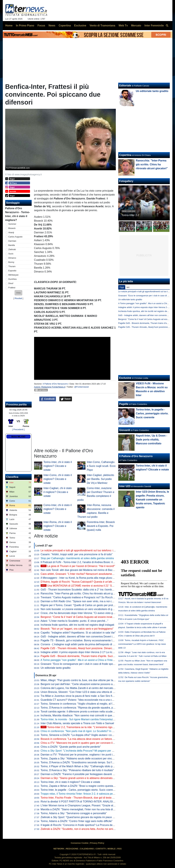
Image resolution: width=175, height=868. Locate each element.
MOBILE (112, 849)
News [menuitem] (52, 26)
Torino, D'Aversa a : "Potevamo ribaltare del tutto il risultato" (77, 770)
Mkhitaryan (13, 275)
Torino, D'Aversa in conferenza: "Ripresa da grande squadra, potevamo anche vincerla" (91, 708)
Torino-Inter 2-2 (130, 215)
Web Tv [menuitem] (123, 26)
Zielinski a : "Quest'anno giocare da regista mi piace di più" (80, 817)
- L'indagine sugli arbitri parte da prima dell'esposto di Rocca (80, 644)
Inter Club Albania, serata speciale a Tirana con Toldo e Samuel (77, 723)
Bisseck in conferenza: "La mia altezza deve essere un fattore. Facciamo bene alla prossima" (94, 739)
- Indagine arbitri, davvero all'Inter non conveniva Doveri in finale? (81, 637)
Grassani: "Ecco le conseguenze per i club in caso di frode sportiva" (80, 664)
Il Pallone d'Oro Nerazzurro (55, 384)
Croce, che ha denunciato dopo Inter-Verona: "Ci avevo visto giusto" (80, 613)
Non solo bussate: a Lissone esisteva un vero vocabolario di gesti (78, 609)
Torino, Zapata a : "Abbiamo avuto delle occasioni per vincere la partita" (84, 759)
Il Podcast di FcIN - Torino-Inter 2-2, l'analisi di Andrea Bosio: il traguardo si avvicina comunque (95, 562)
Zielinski (12, 249)
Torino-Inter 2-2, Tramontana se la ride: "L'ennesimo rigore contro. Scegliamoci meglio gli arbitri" (99, 727)
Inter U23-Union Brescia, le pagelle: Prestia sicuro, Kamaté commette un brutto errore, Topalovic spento (152, 500)
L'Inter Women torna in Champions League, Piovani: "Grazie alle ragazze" (83, 805)
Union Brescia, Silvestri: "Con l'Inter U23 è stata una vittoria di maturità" (82, 692)
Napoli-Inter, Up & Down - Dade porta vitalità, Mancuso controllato (152, 440)
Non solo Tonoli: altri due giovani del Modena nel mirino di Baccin (78, 570)
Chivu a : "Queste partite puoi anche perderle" (71, 747)
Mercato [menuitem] (136, 26)
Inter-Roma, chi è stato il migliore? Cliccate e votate (58, 526)
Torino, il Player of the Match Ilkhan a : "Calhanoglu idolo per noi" (80, 766)
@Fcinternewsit (81, 387)
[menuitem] (167, 26)
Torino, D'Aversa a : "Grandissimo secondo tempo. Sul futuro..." (81, 762)
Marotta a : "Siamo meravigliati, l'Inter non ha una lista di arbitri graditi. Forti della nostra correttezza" (102, 809)
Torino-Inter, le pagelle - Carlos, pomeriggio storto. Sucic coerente (79, 790)
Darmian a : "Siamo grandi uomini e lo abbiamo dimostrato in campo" (83, 778)
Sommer (12, 224)
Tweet (66, 399)
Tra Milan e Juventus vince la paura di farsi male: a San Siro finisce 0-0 (82, 696)
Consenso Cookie (80, 843)
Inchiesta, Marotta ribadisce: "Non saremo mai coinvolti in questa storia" (82, 715)
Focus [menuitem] (41, 26)
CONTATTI (101, 849)
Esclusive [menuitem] (80, 26)
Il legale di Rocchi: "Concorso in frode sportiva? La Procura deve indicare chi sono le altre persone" (98, 825)
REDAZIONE (72, 849)
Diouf (11, 283)
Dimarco (12, 258)
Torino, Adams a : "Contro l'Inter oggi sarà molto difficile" (77, 821)
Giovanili (125, 430)
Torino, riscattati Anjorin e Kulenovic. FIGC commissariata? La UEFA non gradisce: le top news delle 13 (142, 644)
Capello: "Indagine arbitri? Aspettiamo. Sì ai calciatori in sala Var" (78, 633)
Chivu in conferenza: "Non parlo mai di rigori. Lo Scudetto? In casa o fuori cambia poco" (91, 731)
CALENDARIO (87, 849)
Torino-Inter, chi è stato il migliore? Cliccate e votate (58, 466)
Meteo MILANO (18, 437)
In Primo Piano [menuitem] (25, 26)
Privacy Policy (97, 843)
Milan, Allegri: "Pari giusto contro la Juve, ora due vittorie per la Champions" (84, 680)
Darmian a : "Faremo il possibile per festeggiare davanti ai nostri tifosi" (85, 774)
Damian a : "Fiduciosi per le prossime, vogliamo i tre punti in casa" (81, 755)
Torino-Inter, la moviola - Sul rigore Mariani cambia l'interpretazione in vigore (84, 719)
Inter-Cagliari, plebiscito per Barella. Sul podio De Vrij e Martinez (100, 479)
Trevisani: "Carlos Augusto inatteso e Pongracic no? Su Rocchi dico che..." (84, 597)
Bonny (11, 262)
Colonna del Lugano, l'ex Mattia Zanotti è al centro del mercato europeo (82, 688)
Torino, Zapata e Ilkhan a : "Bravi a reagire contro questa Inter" (80, 786)
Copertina (125, 155)
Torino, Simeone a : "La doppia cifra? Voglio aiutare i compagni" (81, 735)
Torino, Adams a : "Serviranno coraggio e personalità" (74, 813)
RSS (119, 849)
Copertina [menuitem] (65, 26)
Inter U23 (125, 486)
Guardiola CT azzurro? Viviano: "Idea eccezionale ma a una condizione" (82, 700)
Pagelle (124, 404)
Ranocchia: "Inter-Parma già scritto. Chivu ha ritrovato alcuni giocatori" (81, 593)
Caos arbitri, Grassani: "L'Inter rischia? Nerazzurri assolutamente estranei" (84, 574)
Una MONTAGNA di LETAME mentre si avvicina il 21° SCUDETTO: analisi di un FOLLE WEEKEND (102, 586)
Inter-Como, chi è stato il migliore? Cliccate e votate (58, 479)
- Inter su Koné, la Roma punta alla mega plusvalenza (80, 578)
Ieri (128, 287)
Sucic (11, 254)
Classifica (12, 477)
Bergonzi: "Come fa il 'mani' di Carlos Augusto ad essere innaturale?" (80, 617)
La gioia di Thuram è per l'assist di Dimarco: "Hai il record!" (78, 566)
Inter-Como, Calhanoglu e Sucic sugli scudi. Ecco (101, 466)
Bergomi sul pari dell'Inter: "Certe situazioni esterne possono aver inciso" (83, 684)
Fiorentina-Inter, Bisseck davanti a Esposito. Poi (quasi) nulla (101, 526)
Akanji (11, 232)
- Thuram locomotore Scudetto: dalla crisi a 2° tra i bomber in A (80, 590)
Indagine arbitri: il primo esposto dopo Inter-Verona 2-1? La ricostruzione (82, 652)
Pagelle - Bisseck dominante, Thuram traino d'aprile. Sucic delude (82, 656)
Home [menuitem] (9, 26)
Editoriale (125, 86)
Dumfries (12, 279)
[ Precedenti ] (18, 429)
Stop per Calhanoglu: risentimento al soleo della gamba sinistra (77, 558)
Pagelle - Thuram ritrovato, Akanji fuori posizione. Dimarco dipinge (82, 648)
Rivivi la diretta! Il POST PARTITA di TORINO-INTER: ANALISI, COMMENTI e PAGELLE (92, 802)
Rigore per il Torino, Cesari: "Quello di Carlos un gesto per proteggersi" (81, 605)
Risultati (18, 298)
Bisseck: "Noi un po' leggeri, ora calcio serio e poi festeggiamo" (77, 629)
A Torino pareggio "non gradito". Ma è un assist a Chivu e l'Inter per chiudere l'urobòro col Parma (96, 660)
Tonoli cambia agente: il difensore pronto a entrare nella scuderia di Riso (82, 712)
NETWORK (59, 849)
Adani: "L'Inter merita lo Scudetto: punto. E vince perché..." (74, 621)
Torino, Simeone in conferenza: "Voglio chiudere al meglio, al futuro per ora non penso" (91, 704)
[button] (18, 293)
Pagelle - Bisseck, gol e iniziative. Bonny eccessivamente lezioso (80, 640)
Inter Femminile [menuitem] (154, 26)
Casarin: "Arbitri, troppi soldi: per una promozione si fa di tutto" (77, 554)
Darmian (12, 241)
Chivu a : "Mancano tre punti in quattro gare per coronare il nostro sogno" (85, 743)
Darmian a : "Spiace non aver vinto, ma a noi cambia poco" (83, 601)
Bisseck (12, 228)
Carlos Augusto (15, 237)
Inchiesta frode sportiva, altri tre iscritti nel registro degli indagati (77, 625)
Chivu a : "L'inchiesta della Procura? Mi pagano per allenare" (81, 751)
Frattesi (12, 288)
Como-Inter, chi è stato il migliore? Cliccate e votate (58, 509)
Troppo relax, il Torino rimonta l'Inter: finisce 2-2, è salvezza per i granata (83, 794)
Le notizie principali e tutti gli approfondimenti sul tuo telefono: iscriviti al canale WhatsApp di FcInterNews (102, 550)
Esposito (12, 271)
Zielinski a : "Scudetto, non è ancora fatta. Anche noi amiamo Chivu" (84, 829)
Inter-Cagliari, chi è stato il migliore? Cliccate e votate (58, 492)
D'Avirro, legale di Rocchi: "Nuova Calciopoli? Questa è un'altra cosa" (81, 582)
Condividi (48, 399)
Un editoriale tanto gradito (56, 668)
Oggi (122, 287)
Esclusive (125, 378)
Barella (12, 245)
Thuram (12, 266)
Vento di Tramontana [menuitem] (102, 26)
